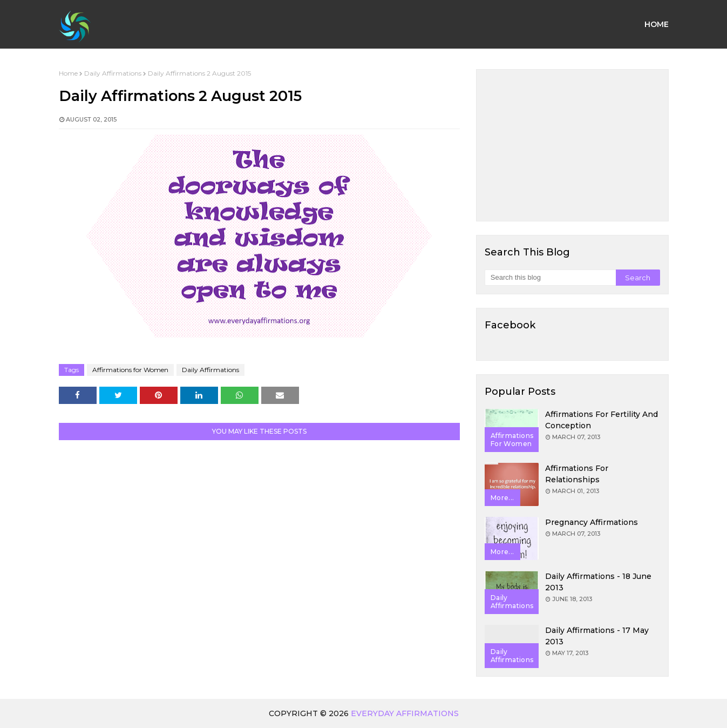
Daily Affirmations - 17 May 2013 (597, 636)
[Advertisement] (572, 145)
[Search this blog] (550, 278)
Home (68, 73)
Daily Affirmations (113, 73)
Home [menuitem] (657, 24)
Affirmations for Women (130, 370)
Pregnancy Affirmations (592, 522)
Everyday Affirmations (405, 713)
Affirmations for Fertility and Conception (602, 420)
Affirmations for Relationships (577, 474)
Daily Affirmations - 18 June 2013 (598, 582)
